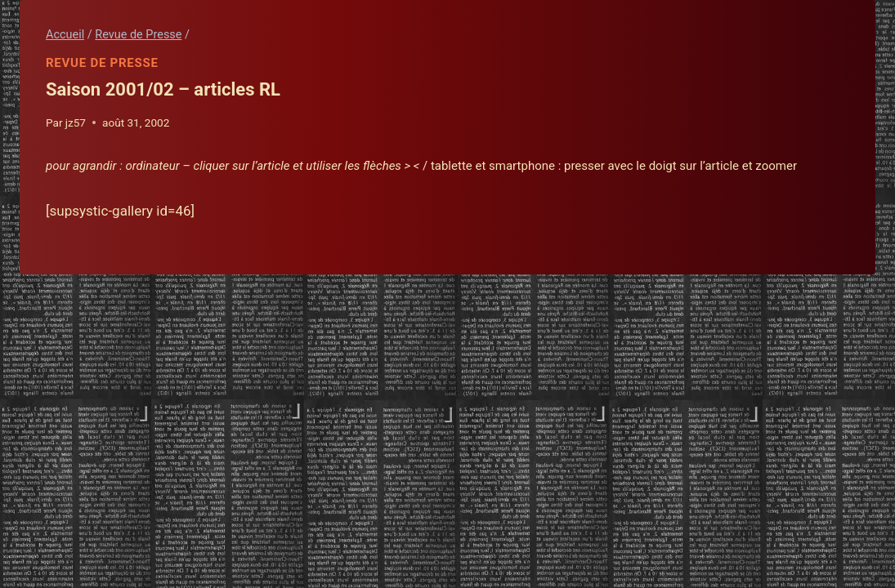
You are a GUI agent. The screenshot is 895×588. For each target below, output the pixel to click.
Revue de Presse (102, 63)
